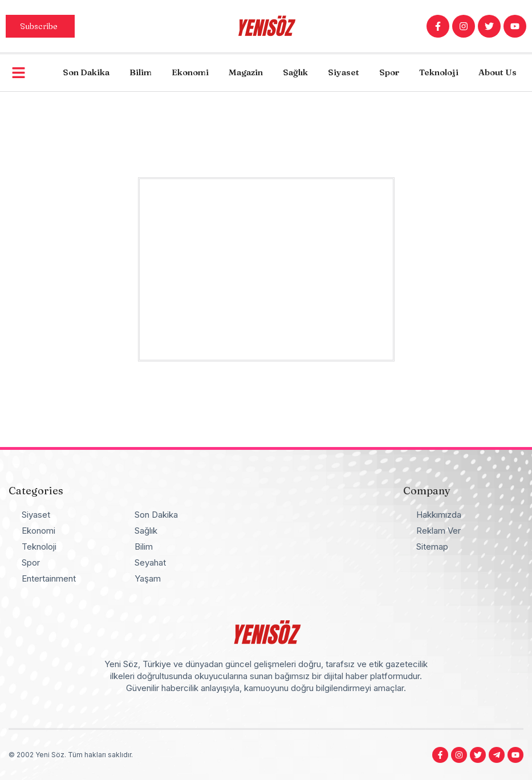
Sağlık (295, 72)
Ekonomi (190, 72)
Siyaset (344, 72)
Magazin (246, 72)
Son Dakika (86, 72)
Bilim (141, 72)
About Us (498, 72)
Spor (389, 72)
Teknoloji (439, 72)
